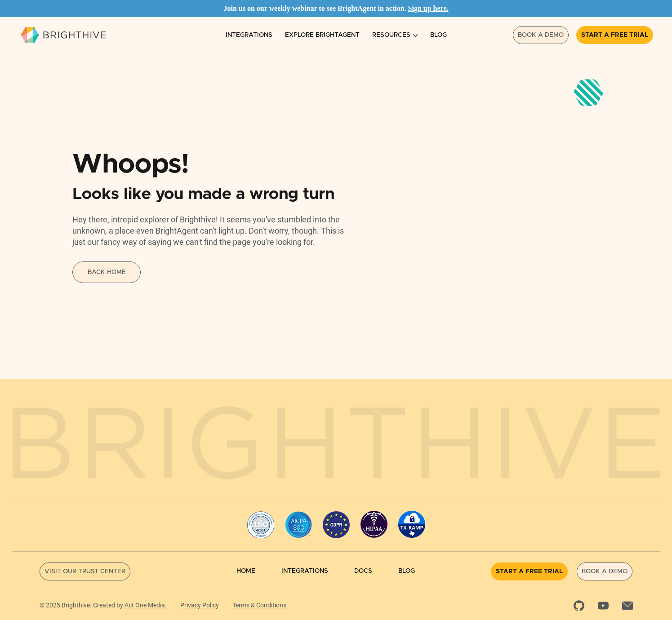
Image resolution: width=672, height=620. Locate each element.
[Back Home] (107, 272)
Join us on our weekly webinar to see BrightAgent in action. (316, 8)
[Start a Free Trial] (615, 35)
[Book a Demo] (541, 35)
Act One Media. (146, 605)
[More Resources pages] (415, 35)
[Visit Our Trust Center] (85, 571)
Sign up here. (428, 8)
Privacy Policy (200, 605)
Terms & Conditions (259, 605)
